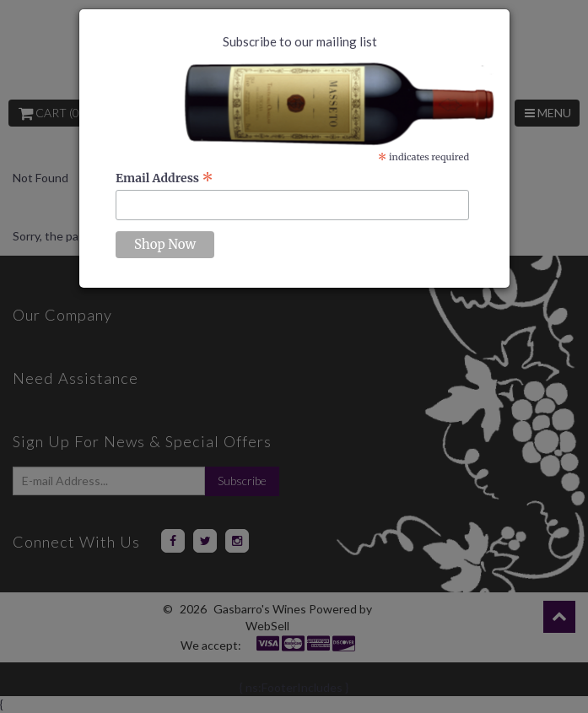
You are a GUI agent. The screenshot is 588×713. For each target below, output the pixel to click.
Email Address (165, 178)
